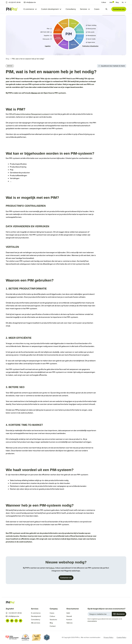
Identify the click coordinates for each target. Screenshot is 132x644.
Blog (117, 2)
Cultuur (104, 2)
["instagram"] (16, 621)
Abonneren (119, 614)
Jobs (111, 2)
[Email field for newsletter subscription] (100, 614)
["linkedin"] (21, 621)
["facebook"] (8, 621)
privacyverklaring (92, 621)
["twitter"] (12, 621)
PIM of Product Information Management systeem (29, 114)
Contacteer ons (119, 9)
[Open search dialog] (106, 9)
